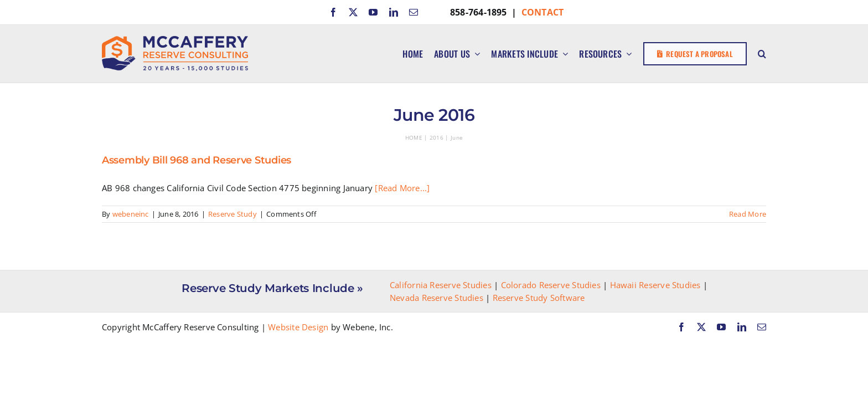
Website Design (298, 327)
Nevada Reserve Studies (436, 298)
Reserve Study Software (539, 298)
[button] (762, 54)
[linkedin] (394, 12)
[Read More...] (402, 188)
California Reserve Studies (441, 285)
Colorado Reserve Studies (551, 285)
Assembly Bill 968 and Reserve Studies (197, 160)
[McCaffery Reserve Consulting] (175, 40)
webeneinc (131, 214)
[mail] (414, 12)
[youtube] (373, 12)
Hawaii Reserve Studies (655, 285)
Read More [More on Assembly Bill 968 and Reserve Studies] (748, 214)
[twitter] (353, 12)
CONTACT (543, 12)
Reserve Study (232, 214)
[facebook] (333, 12)
